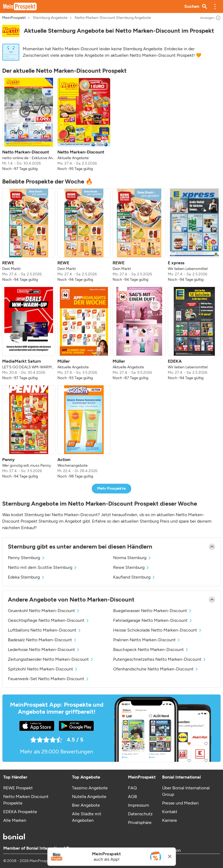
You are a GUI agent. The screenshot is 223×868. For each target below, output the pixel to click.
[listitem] (29, 125)
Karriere (170, 820)
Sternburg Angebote (50, 18)
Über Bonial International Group (186, 791)
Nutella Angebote (89, 797)
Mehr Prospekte (112, 488)
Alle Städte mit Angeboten (87, 817)
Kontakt (170, 812)
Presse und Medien (180, 803)
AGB (132, 797)
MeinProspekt (14, 18)
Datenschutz (140, 814)
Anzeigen (211, 18)
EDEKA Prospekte (20, 812)
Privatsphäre (140, 822)
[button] (215, 6)
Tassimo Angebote (90, 788)
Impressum (139, 805)
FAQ (132, 788)
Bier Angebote (86, 805)
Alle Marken (15, 820)
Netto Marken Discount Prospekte (26, 800)
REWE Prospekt (18, 788)
